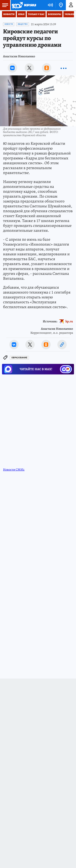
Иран (21, 14)
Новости (9, 14)
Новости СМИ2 (14, 470)
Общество (23, 24)
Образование (19, 358)
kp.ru (69, 321)
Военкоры (55, 14)
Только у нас (36, 14)
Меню (4, 5)
